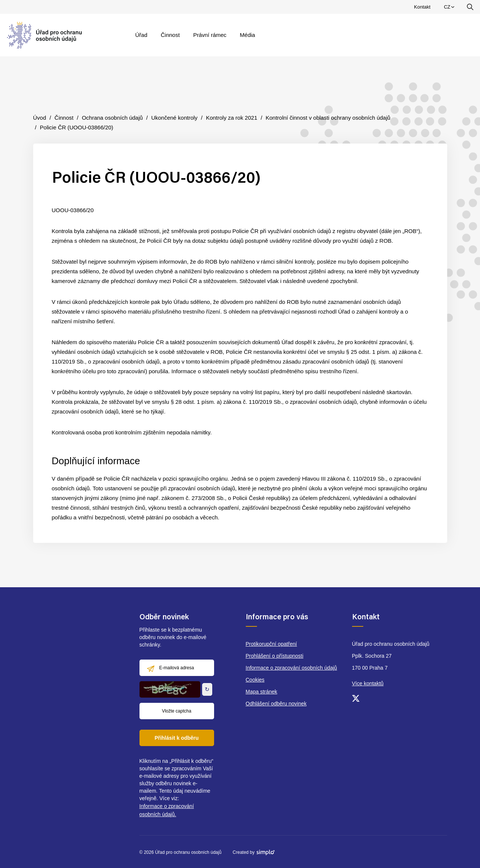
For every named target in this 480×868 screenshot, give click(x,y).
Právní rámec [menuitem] (210, 35)
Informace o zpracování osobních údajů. (167, 810)
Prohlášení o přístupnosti (275, 656)
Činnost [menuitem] (170, 35)
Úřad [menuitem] (142, 35)
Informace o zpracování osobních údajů (291, 668)
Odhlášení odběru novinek (276, 704)
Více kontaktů (368, 683)
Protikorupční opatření (272, 644)
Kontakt (422, 7)
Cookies (255, 680)
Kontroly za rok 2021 (232, 118)
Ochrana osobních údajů (112, 118)
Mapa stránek (262, 692)
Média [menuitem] (247, 35)
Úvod (40, 118)
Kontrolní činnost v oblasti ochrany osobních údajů (328, 118)
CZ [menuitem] (450, 9)
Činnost (64, 118)
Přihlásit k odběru (176, 738)
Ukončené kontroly (174, 118)
